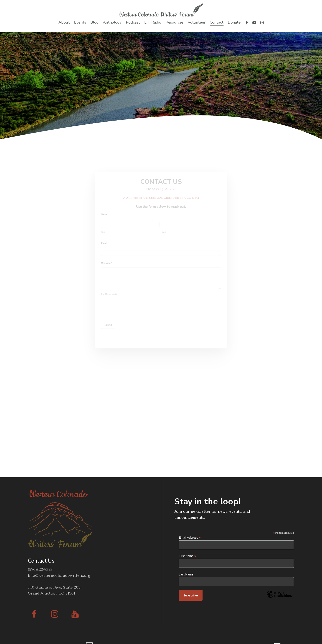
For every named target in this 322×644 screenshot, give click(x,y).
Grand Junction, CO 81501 (51, 593)
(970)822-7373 (40, 569)
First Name (187, 556)
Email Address (190, 538)
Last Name (187, 575)
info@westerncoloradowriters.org (59, 575)
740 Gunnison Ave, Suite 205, (55, 587)
